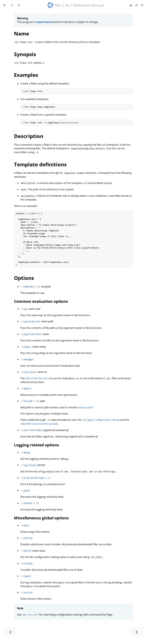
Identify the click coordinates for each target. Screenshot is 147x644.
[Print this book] (131, 5)
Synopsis (25, 54)
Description (29, 136)
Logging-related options (37, 445)
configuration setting (101, 420)
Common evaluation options (41, 301)
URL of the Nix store (37, 378)
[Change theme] (12, 5)
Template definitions (40, 164)
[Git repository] (137, 5)
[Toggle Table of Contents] (4, 5)
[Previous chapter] (10, 632)
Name (22, 33)
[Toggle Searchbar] (19, 5)
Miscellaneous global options (41, 518)
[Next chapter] (137, 632)
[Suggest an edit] (142, 5)
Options (24, 278)
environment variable (39, 424)
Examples (26, 75)
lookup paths (85, 407)
